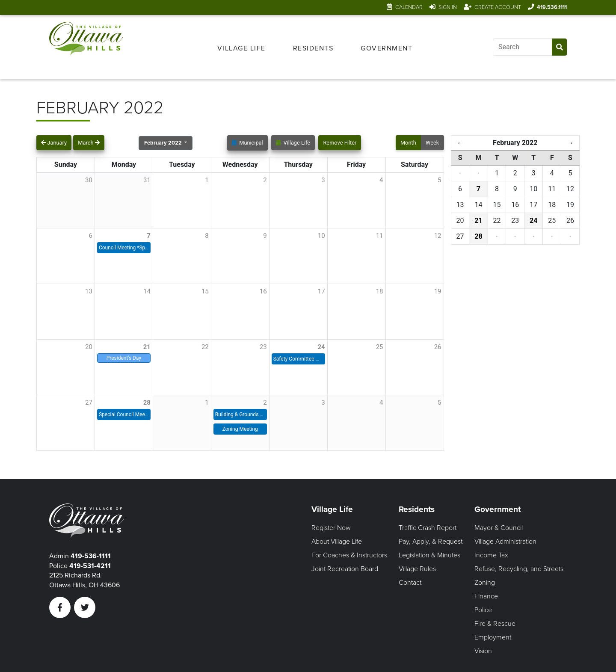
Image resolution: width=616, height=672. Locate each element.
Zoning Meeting (240, 429)
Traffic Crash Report (428, 528)
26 (438, 347)
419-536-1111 (91, 556)
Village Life (293, 143)
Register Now (331, 528)
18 (380, 291)
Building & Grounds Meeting (240, 414)
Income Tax (491, 555)
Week (432, 143)
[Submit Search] (559, 47)
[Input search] (522, 47)
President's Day (124, 358)
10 (321, 236)
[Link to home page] (86, 47)
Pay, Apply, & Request (431, 542)
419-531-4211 (90, 566)
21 (147, 347)
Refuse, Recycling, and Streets (519, 569)
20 (89, 347)
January (54, 143)
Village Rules (417, 569)
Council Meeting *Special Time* (124, 248)
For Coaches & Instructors (349, 555)
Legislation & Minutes (429, 555)
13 (89, 291)
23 (263, 347)
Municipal (247, 143)
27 (89, 403)
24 (321, 347)
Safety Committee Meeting (298, 359)
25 (380, 347)
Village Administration (505, 542)
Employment (493, 637)
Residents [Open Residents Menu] (313, 48)
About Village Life (337, 542)
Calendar (409, 7)
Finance (486, 596)
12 (438, 236)
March (89, 143)
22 (205, 347)
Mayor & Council (499, 528)
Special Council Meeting (124, 414)
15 (205, 291)
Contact (410, 583)
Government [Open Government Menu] (386, 48)
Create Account (498, 7)
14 (147, 291)
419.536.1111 (552, 7)
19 (438, 291)
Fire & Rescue (495, 624)
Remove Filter (340, 143)
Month (408, 143)
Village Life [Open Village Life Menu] (241, 48)
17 (321, 291)
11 (380, 236)
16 (263, 291)
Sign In (448, 7)
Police (483, 610)
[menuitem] (241, 47)
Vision (483, 651)
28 (147, 403)
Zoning (485, 583)
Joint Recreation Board (345, 569)
